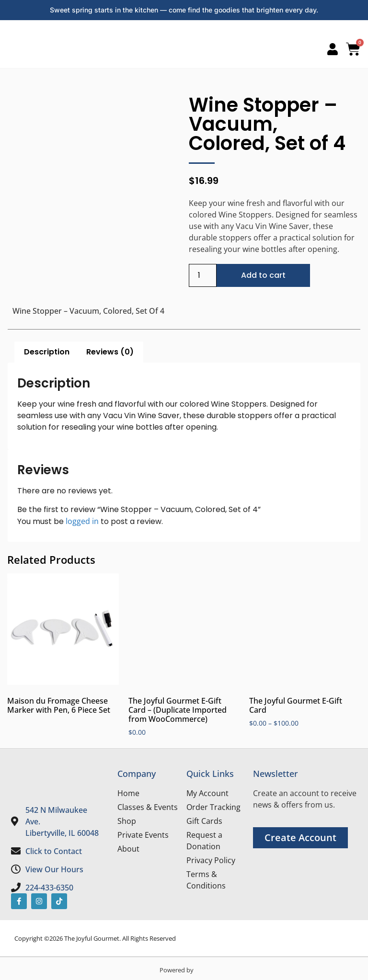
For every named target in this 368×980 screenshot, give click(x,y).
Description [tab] (47, 352)
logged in (82, 521)
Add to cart (263, 275)
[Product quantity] (203, 275)
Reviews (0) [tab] (110, 352)
